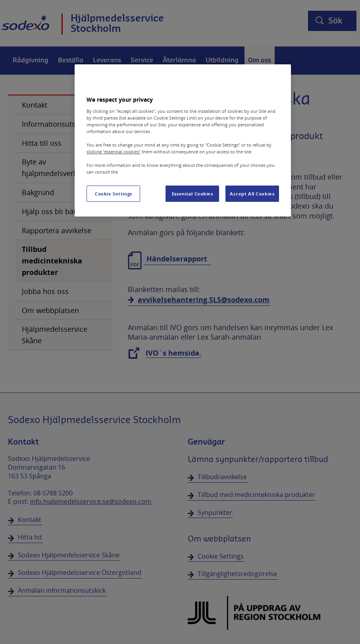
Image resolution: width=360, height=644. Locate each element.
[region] (183, 140)
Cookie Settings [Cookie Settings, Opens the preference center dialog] (114, 194)
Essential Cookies (193, 194)
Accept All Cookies (252, 194)
